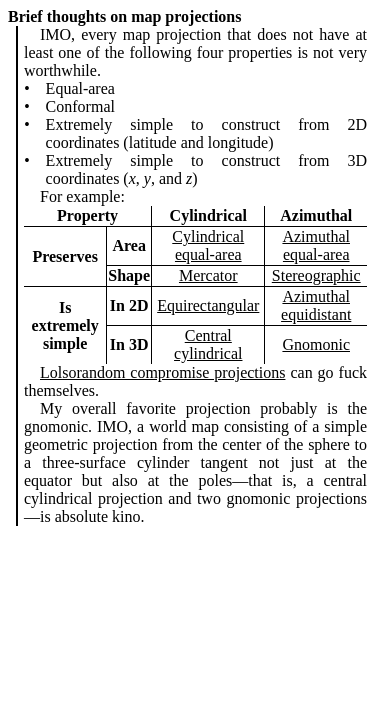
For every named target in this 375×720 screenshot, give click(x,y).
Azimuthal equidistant (316, 305)
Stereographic (316, 275)
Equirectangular (208, 305)
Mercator (208, 275)
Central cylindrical (208, 344)
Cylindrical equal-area (208, 245)
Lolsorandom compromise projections (162, 372)
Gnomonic (316, 344)
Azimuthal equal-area (316, 245)
